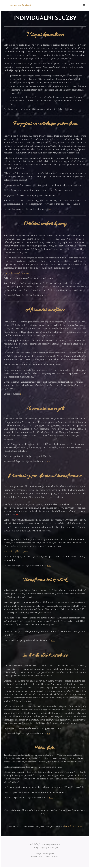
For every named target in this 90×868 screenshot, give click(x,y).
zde (49, 733)
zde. (76, 109)
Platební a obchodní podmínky (42, 856)
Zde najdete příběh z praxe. (16, 273)
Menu (84, 5)
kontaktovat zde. (73, 827)
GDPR (57, 856)
